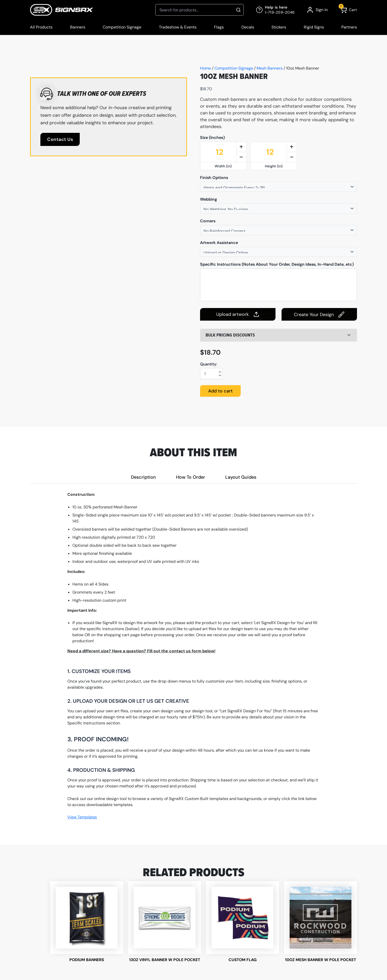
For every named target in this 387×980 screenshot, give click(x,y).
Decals (248, 27)
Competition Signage (122, 27)
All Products (41, 27)
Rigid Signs (314, 27)
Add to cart (220, 391)
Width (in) (223, 166)
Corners (208, 221)
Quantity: (209, 364)
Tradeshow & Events (178, 27)
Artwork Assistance (219, 243)
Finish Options (214, 178)
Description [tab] (143, 477)
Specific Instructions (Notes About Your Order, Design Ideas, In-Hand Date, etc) (277, 264)
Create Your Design (319, 315)
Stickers (279, 27)
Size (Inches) (212, 138)
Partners (349, 27)
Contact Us (60, 139)
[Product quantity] (211, 374)
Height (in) (274, 166)
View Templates (82, 817)
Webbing (209, 199)
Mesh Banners (270, 68)
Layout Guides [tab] (241, 477)
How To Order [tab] (191, 477)
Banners (78, 27)
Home (205, 68)
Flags (219, 27)
